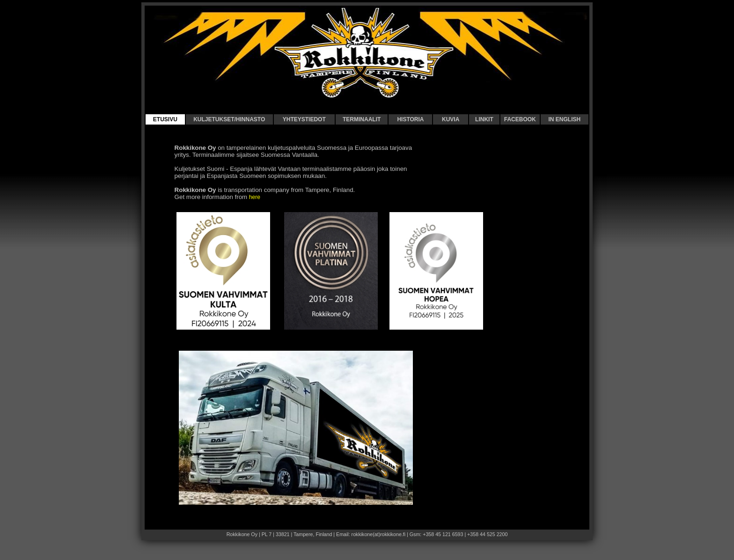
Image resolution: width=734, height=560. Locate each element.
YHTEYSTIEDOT (304, 119)
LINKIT (484, 119)
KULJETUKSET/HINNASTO (229, 119)
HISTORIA (410, 119)
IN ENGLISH (564, 119)
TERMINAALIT (362, 119)
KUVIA (451, 119)
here (255, 197)
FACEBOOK (520, 119)
